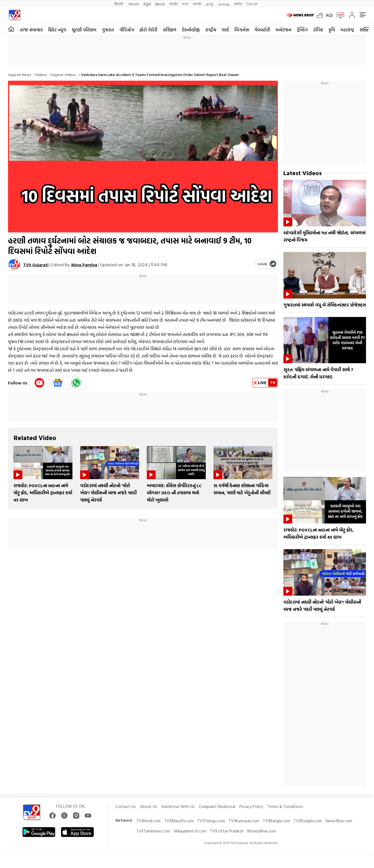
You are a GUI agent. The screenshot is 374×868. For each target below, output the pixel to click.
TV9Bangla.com (276, 821)
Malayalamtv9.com (190, 831)
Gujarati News (20, 74)
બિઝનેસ (242, 30)
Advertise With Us (178, 806)
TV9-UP (252, 4)
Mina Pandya (84, 265)
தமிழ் (210, 4)
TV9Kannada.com (244, 821)
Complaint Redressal (217, 806)
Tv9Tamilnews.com (153, 831)
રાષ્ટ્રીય (211, 30)
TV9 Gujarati (36, 265)
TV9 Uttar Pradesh (227, 831)
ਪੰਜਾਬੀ (197, 4)
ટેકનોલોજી (191, 30)
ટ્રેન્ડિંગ (302, 30)
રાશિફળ (170, 30)
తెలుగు (160, 4)
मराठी (174, 4)
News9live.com (339, 821)
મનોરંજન (283, 30)
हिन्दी (119, 4)
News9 (134, 4)
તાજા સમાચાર (31, 30)
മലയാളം (224, 4)
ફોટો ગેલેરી (148, 30)
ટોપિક (318, 30)
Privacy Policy (251, 806)
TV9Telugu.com (211, 821)
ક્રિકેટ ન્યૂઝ (57, 30)
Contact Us (126, 806)
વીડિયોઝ (127, 30)
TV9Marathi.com (179, 821)
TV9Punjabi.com (308, 821)
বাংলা (185, 4)
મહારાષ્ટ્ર (347, 30)
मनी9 (238, 4)
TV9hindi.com (148, 821)
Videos (41, 74)
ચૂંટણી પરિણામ (84, 30)
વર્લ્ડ (225, 30)
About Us (149, 806)
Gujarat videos (64, 74)
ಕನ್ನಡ (147, 4)
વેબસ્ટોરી (262, 30)
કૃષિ (332, 30)
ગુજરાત (108, 30)
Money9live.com (261, 831)
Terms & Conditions (285, 806)
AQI (329, 15)
